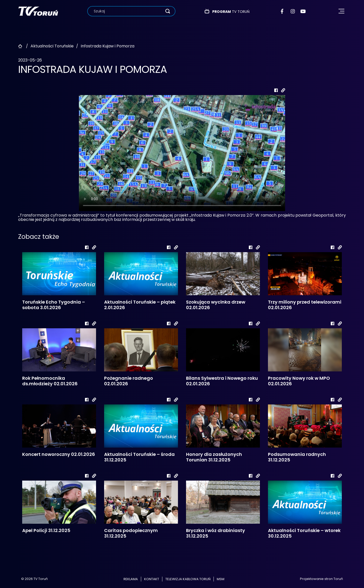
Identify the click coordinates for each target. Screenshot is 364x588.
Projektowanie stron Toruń (321, 579)
